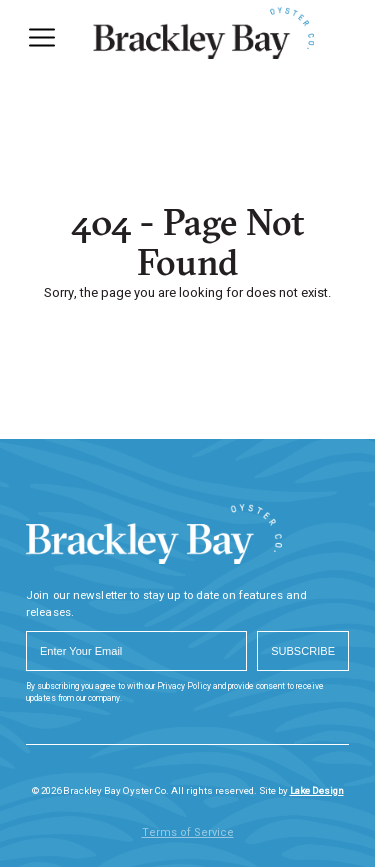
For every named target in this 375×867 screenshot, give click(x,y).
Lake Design (317, 791)
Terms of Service (188, 832)
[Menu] (42, 37)
